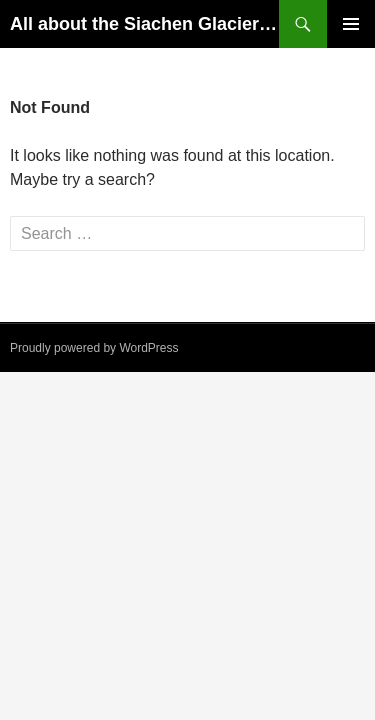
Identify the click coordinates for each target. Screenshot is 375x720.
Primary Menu (351, 24)
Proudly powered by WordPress (94, 348)
